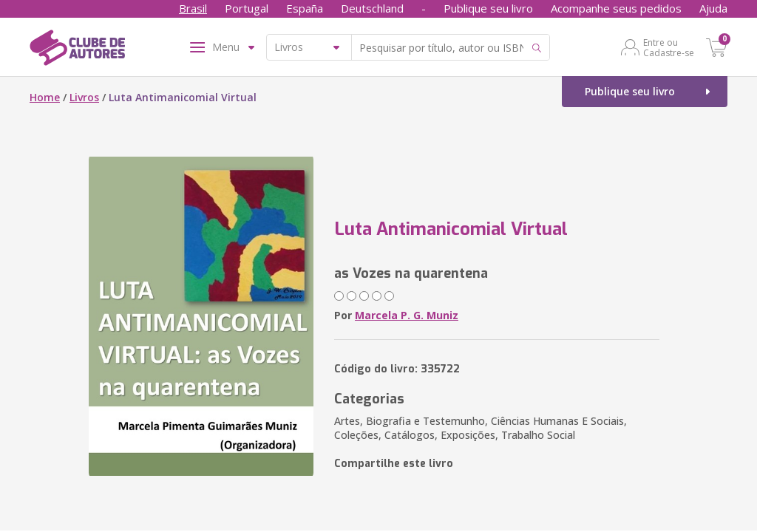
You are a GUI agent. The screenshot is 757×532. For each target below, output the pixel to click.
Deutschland (372, 8)
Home (45, 97)
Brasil (193, 8)
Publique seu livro (488, 8)
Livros (84, 97)
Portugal (247, 8)
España (305, 8)
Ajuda (713, 8)
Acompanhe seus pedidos (616, 8)
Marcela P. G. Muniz (407, 315)
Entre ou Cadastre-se (669, 47)
